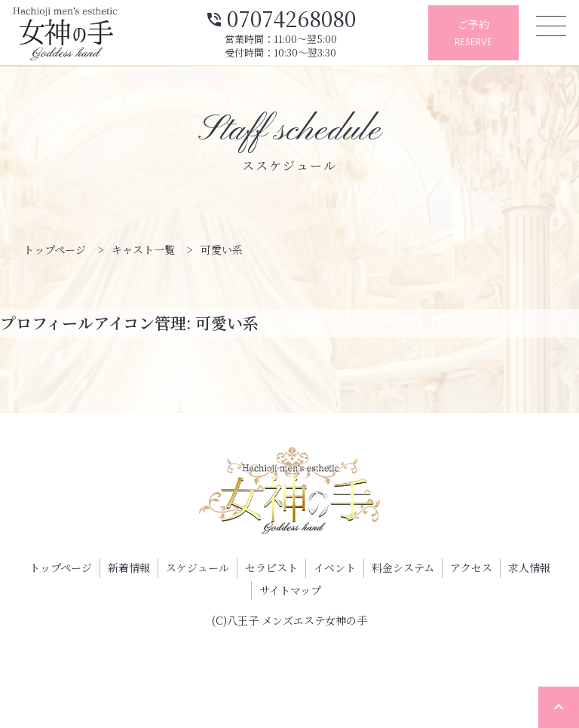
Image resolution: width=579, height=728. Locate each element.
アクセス (471, 567)
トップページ (61, 567)
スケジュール (198, 567)
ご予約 (473, 34)
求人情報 (529, 567)
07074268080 (280, 17)
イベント (335, 567)
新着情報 (129, 567)
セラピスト (271, 567)
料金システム (403, 567)
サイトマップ (290, 590)
